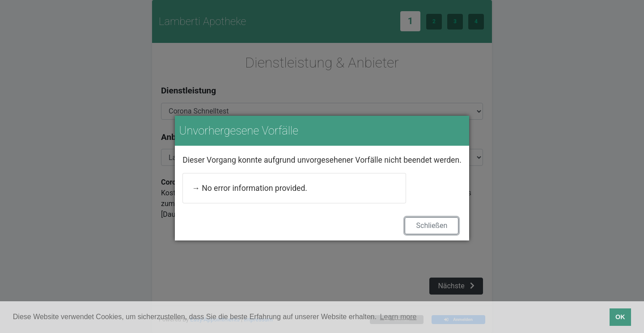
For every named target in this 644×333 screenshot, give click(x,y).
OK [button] (620, 317)
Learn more (398, 317)
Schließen (432, 226)
